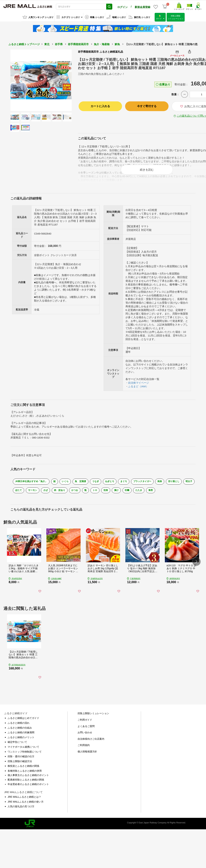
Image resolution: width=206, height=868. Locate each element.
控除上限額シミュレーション (93, 720)
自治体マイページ (138, 384)
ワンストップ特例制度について (25, 758)
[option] (41, 80)
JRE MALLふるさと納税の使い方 (26, 808)
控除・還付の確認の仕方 (21, 763)
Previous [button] (20, 80)
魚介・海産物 (102, 44)
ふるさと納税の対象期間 (21, 739)
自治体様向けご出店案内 (91, 745)
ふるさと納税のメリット (21, 744)
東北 (47, 44)
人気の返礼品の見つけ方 (21, 813)
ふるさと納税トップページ (24, 44)
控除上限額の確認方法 (20, 767)
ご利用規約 (84, 752)
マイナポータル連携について (23, 753)
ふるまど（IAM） (138, 387)
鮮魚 (117, 44)
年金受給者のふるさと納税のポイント (28, 790)
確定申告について (17, 748)
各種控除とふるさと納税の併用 (25, 777)
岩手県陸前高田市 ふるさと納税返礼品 (100, 52)
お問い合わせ (85, 739)
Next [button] (62, 80)
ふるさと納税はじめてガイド (23, 724)
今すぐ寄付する (147, 106)
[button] (196, 566)
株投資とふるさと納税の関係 (23, 772)
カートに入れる (100, 106)
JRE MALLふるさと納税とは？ (24, 803)
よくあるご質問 (86, 732)
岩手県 (59, 44)
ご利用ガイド (85, 726)
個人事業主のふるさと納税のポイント (28, 782)
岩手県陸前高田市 (78, 44)
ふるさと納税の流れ (19, 729)
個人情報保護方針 (87, 758)
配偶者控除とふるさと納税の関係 (26, 786)
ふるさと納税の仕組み (20, 734)
